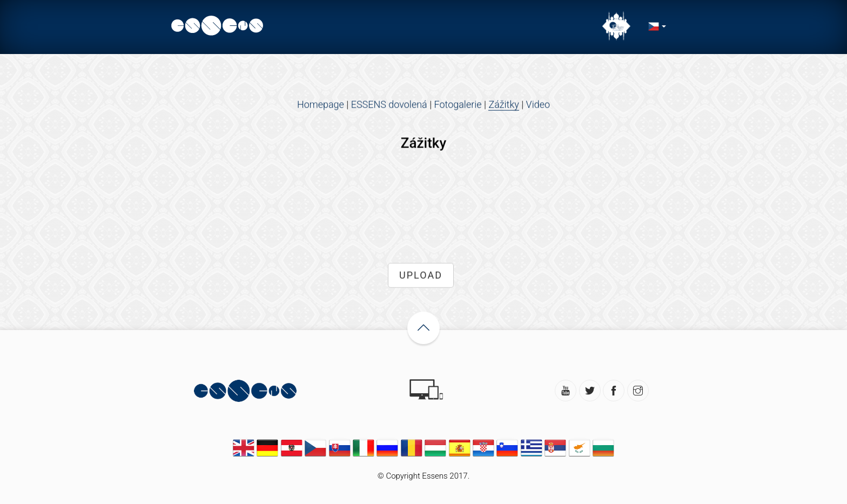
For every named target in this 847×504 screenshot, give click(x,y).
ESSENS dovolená (389, 106)
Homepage (321, 106)
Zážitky (503, 106)
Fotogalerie (458, 106)
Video (538, 106)
